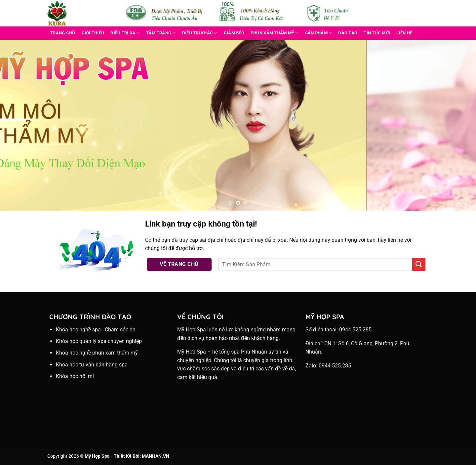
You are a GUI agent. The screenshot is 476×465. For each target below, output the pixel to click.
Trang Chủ (63, 33)
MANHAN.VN (156, 456)
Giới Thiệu (93, 33)
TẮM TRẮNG (161, 33)
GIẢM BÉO (234, 33)
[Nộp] (419, 264)
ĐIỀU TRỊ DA (125, 33)
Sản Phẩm (319, 33)
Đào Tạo (348, 33)
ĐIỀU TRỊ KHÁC (200, 33)
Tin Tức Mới (377, 33)
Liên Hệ (404, 33)
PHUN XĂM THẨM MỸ (275, 33)
